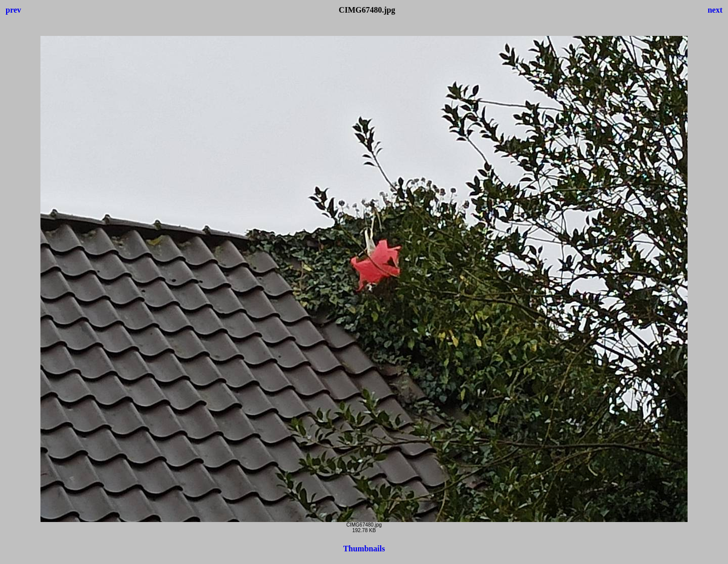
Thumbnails (364, 549)
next (715, 10)
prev (13, 10)
